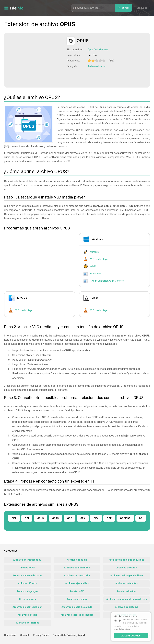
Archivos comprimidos (77, 568)
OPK (109, 518)
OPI (27, 518)
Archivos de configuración (27, 607)
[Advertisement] (36, 60)
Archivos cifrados (27, 583)
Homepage (10, 635)
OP (141, 518)
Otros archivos (27, 599)
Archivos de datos (127, 568)
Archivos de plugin (77, 599)
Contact (25, 635)
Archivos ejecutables (77, 583)
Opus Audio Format (98, 50)
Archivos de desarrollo (77, 575)
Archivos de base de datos (27, 575)
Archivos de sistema (127, 607)
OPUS (41, 518)
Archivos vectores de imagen (77, 615)
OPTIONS (125, 518)
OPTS (55, 518)
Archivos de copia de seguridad (127, 560)
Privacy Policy (41, 635)
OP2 (14, 518)
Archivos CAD (27, 568)
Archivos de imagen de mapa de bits (127, 599)
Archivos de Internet (27, 623)
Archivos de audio (97, 66)
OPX (83, 518)
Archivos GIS (77, 591)
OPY (96, 518)
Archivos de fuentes (127, 583)
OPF (70, 518)
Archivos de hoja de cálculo (77, 607)
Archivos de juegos (27, 591)
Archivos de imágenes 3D (27, 560)
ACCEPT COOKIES (131, 636)
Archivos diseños (127, 591)
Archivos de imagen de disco (127, 575)
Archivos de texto (27, 615)
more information (122, 629)
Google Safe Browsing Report (69, 635)
